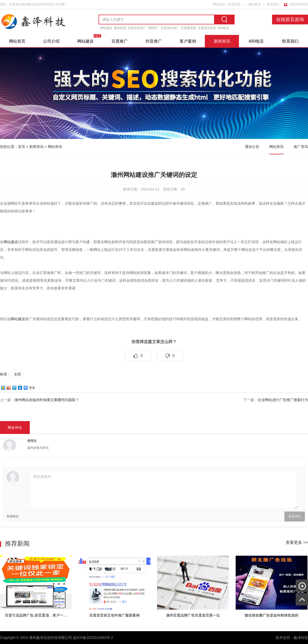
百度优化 (234, 4)
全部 (17, 374)
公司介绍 (51, 41)
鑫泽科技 (120, 28)
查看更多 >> (297, 542)
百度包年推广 (170, 28)
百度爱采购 (188, 28)
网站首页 (17, 41)
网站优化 (219, 4)
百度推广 (120, 41)
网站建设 (255, 4)
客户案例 (188, 41)
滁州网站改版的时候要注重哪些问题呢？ (47, 400)
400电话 (223, 28)
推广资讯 (301, 147)
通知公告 (252, 147)
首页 (22, 147)
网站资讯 (55, 147)
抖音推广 (154, 41)
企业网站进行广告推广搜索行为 (283, 400)
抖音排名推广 (137, 28)
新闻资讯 (222, 41)
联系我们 (273, 4)
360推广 (153, 28)
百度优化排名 (207, 28)
